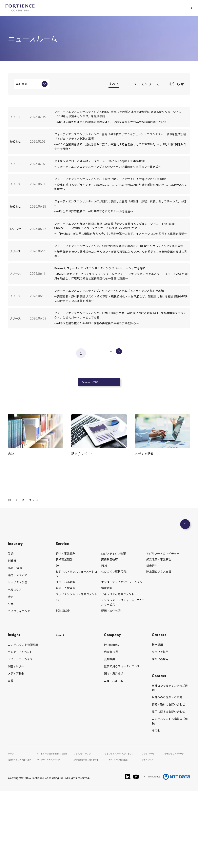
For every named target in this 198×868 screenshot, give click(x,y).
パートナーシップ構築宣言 (120, 836)
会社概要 (109, 731)
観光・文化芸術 (111, 682)
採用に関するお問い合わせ (168, 783)
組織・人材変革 (66, 660)
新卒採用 (157, 716)
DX (58, 637)
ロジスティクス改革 (114, 625)
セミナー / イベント (20, 723)
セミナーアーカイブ (20, 731)
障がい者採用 (160, 731)
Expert (62, 706)
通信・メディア (18, 647)
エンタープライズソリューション (122, 653)
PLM (104, 637)
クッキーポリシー (150, 825)
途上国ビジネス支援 (159, 643)
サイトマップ (148, 836)
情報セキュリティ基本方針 (22, 836)
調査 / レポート (17, 738)
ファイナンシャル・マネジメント (77, 666)
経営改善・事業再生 (159, 631)
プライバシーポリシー (85, 825)
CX (58, 672)
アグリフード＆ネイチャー (163, 625)
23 (111, 421)
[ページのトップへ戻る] (185, 596)
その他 (156, 802)
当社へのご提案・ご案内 (167, 769)
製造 (11, 625)
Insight (14, 706)
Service (62, 615)
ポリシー (13, 825)
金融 (11, 668)
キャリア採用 (160, 723)
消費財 (12, 632)
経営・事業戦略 (66, 625)
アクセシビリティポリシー (176, 825)
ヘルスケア (15, 661)
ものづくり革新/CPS (114, 643)
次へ (123, 421)
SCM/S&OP (63, 682)
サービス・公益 (18, 654)
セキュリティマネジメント (118, 666)
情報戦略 (107, 660)
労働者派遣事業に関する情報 (89, 836)
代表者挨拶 (111, 723)
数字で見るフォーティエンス (122, 738)
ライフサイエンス (19, 683)
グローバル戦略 (66, 653)
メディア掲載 (16, 745)
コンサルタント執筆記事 (23, 716)
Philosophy (111, 716)
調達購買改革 (109, 631)
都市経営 (152, 637)
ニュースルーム (114, 752)
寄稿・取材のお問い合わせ (168, 776)
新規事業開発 (64, 631)
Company (112, 706)
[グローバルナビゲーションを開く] (187, 8)
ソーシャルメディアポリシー (54, 836)
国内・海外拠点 (114, 745)
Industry (15, 615)
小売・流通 (15, 639)
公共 (11, 675)
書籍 (11, 752)
